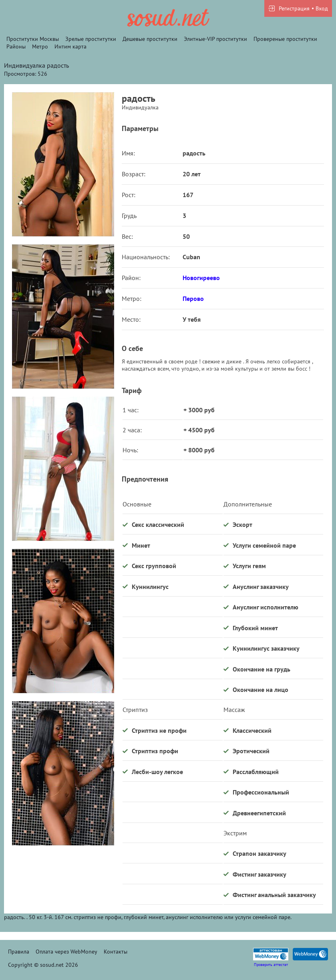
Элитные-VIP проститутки (215, 39)
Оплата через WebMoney (66, 952)
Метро (40, 46)
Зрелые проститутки (91, 39)
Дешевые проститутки (150, 39)
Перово (193, 298)
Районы (16, 46)
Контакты (116, 952)
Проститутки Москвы (33, 39)
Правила (19, 952)
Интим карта (70, 46)
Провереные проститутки (285, 39)
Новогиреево (201, 278)
